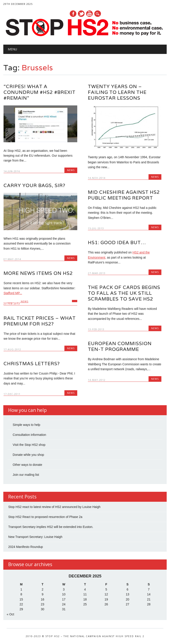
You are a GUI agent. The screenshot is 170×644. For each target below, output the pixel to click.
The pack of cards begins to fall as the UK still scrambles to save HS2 (124, 293)
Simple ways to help (26, 425)
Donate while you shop (28, 455)
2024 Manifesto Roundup (25, 547)
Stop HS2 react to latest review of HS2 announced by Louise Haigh (54, 508)
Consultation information (29, 435)
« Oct (10, 615)
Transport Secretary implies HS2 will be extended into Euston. (51, 527)
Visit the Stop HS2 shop (29, 445)
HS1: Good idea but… (117, 242)
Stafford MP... (13, 293)
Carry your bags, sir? (34, 185)
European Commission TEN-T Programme (120, 346)
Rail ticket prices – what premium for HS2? (40, 321)
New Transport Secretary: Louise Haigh (35, 537)
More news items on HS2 (38, 273)
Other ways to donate (27, 465)
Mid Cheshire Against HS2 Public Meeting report (124, 195)
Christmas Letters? (32, 364)
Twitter (81, 14)
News (71, 170)
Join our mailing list (26, 475)
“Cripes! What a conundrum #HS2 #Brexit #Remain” (40, 92)
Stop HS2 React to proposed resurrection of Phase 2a (45, 518)
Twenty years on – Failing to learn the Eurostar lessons (117, 92)
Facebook (73, 14)
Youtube (89, 14)
